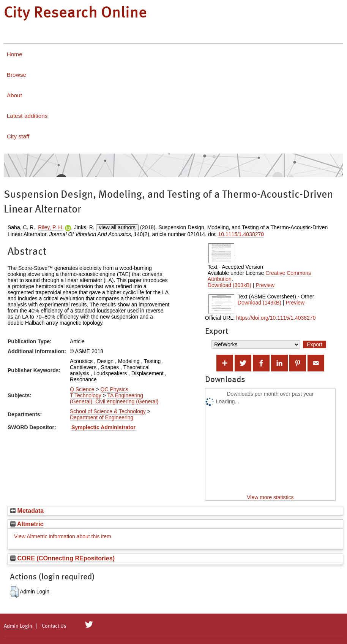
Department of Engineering (102, 417)
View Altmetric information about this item (63, 536)
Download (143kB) (259, 303)
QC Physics (114, 389)
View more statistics (270, 497)
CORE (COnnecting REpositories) (62, 558)
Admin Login (18, 626)
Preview (265, 285)
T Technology (86, 395)
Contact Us (54, 626)
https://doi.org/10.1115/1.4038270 (276, 318)
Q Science (82, 389)
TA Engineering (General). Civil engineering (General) (114, 398)
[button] (14, 592)
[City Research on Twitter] (89, 625)
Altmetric (27, 524)
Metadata (27, 511)
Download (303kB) (229, 285)
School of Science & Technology (108, 411)
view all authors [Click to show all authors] (118, 227)
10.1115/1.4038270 (241, 234)
